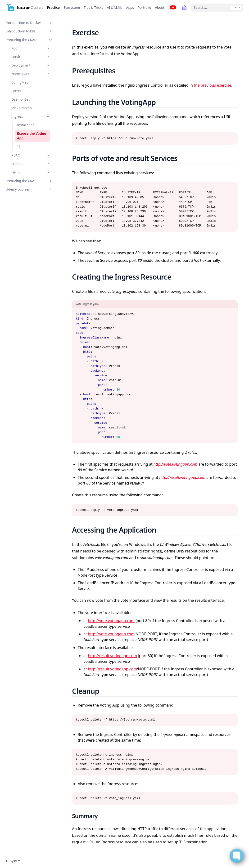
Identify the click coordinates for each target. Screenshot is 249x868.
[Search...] (217, 8)
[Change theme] (30, 861)
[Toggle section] (50, 23)
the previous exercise (213, 85)
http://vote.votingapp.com (175, 464)
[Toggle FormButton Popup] (237, 856)
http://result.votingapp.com (182, 477)
